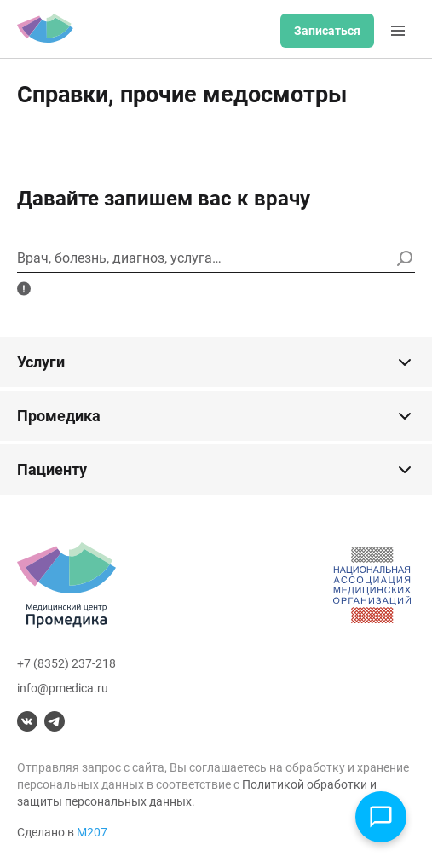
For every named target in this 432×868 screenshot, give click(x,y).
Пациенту (216, 470)
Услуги (216, 362)
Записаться (327, 31)
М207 (92, 832)
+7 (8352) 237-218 (66, 663)
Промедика (216, 416)
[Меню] (398, 31)
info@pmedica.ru (63, 688)
